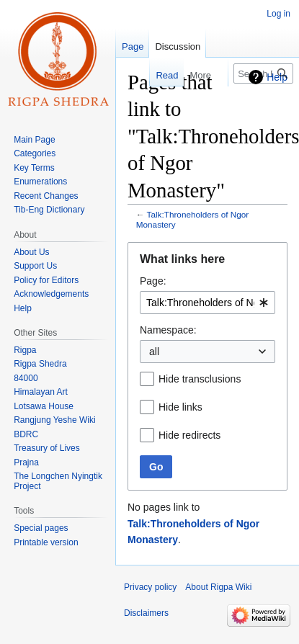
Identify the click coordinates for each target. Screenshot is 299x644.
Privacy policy (150, 587)
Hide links (180, 407)
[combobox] (207, 303)
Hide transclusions (200, 379)
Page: (153, 281)
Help (277, 77)
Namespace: (168, 330)
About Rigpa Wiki (218, 587)
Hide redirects (189, 435)
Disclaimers (146, 613)
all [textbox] (154, 352)
